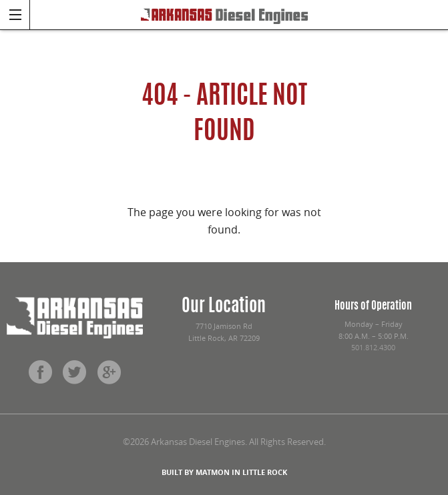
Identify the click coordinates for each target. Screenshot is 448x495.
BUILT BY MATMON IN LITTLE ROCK (224, 472)
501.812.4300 (373, 348)
